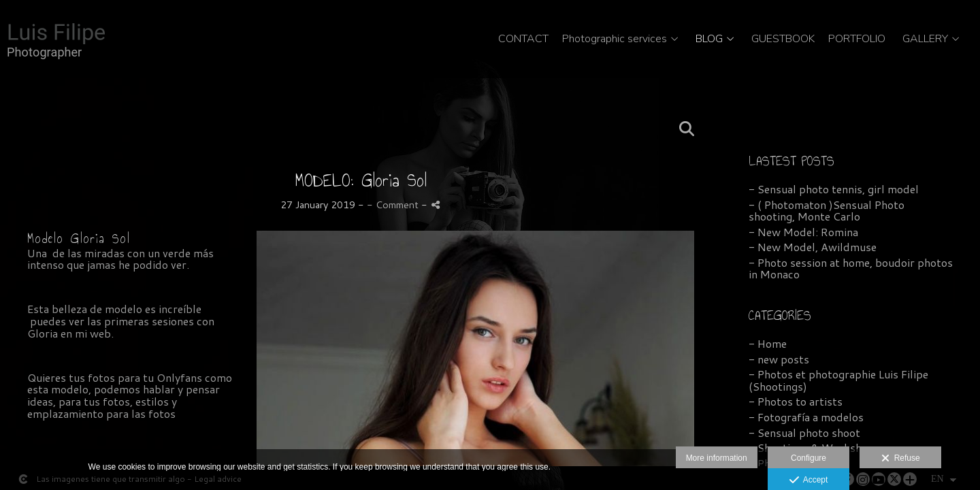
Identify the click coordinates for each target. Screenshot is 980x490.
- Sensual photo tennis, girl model (834, 189)
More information (717, 458)
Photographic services (615, 39)
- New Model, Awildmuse (813, 247)
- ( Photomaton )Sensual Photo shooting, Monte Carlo (827, 211)
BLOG (709, 39)
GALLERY (925, 39)
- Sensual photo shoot (804, 432)
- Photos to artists (796, 401)
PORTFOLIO (857, 39)
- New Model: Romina (803, 232)
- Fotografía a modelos (806, 417)
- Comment (394, 205)
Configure (808, 458)
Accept (809, 480)
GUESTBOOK (783, 39)
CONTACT (523, 39)
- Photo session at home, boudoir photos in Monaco (851, 268)
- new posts (779, 359)
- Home (768, 343)
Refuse (901, 459)
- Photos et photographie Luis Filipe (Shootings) (838, 380)
